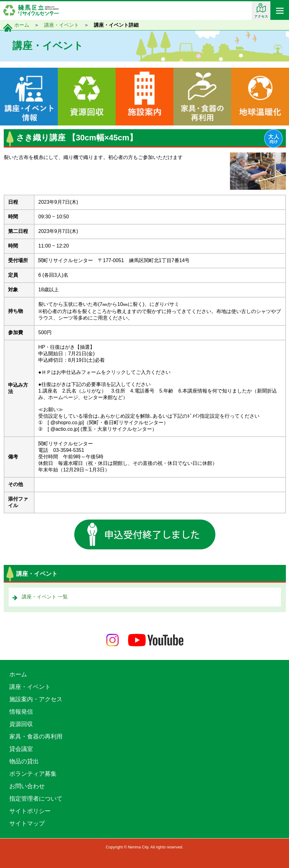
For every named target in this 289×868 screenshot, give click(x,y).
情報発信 (21, 712)
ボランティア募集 (33, 774)
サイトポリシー (30, 811)
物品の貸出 (24, 761)
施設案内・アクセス (36, 699)
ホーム (22, 25)
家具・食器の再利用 (36, 736)
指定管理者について (36, 799)
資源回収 (21, 724)
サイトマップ (27, 823)
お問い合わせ (27, 786)
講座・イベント (62, 25)
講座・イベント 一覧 (45, 597)
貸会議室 (21, 749)
